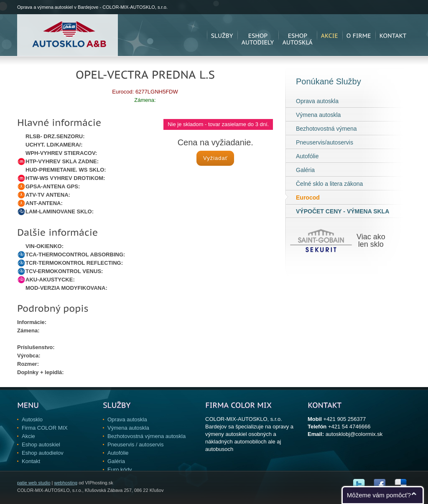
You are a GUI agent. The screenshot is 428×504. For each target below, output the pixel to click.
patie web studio (34, 483)
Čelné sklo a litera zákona (329, 184)
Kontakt (31, 461)
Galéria (305, 170)
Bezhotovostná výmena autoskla (146, 436)
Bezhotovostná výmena (326, 129)
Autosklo (32, 419)
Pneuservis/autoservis (325, 142)
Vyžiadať (215, 158)
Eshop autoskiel (41, 444)
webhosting (66, 483)
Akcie (28, 436)
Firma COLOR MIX (45, 428)
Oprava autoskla (317, 101)
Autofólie (307, 156)
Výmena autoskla (318, 115)
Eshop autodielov (43, 453)
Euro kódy (120, 470)
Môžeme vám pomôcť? (379, 495)
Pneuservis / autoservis (135, 444)
